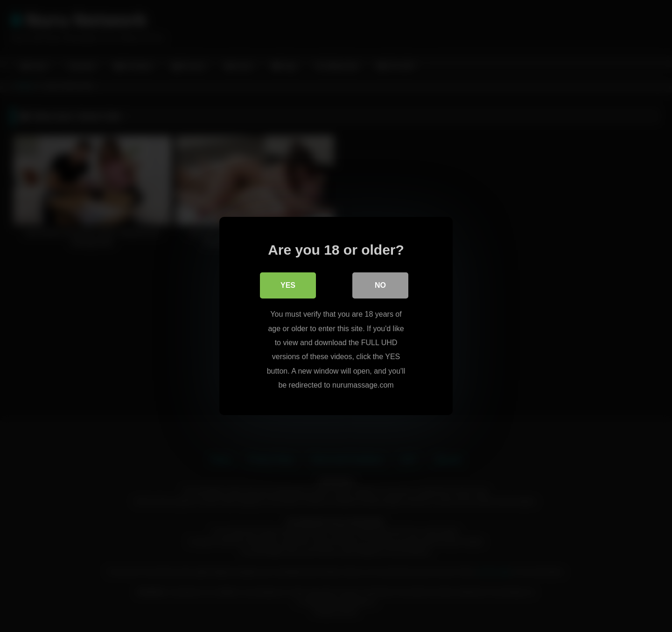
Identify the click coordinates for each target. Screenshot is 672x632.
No (380, 285)
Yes (288, 285)
